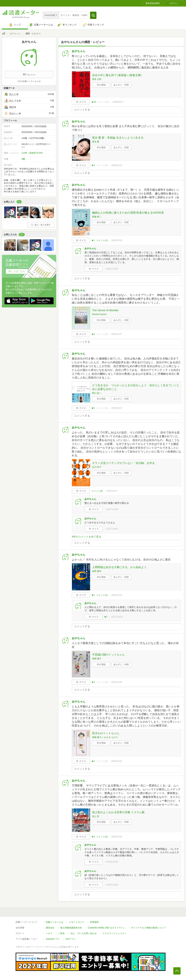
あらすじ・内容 (121, 85)
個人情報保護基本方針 (71, 928)
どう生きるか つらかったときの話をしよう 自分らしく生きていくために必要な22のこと (136, 387)
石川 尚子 (97, 467)
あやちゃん (15, 34)
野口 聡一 (97, 393)
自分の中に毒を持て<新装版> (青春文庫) (117, 75)
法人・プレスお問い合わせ (84, 933)
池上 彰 (96, 816)
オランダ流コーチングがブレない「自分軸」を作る (123, 463)
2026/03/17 (118, 102)
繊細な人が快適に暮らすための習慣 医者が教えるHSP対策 (128, 213)
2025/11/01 (117, 761)
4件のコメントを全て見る (86, 537)
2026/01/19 (117, 165)
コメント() (103, 102)
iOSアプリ (71, 939)
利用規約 (94, 922)
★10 (94, 102)
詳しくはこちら (17, 271)
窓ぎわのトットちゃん (106, 733)
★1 (93, 240)
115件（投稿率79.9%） (33, 153)
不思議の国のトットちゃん (108, 655)
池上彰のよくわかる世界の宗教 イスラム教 (118, 812)
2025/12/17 (117, 408)
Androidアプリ (53, 939)
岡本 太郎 (97, 79)
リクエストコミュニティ (114, 933)
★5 (93, 408)
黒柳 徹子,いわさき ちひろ (105, 737)
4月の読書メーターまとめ (29, 81)
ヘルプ (49, 933)
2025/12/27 (117, 334)
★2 (93, 334)
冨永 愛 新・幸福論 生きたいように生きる (118, 138)
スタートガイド (77, 922)
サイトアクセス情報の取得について (148, 928)
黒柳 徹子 (97, 659)
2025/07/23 (117, 837)
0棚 (23, 159)
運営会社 (50, 928)
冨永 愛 (96, 142)
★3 (93, 165)
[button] (93, 15)
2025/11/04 (117, 682)
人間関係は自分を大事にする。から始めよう (119, 567)
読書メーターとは (54, 922)
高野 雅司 (97, 571)
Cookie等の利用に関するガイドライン (107, 928)
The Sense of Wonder (105, 310)
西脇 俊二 (97, 217)
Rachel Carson (99, 314)
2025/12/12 (117, 595)
